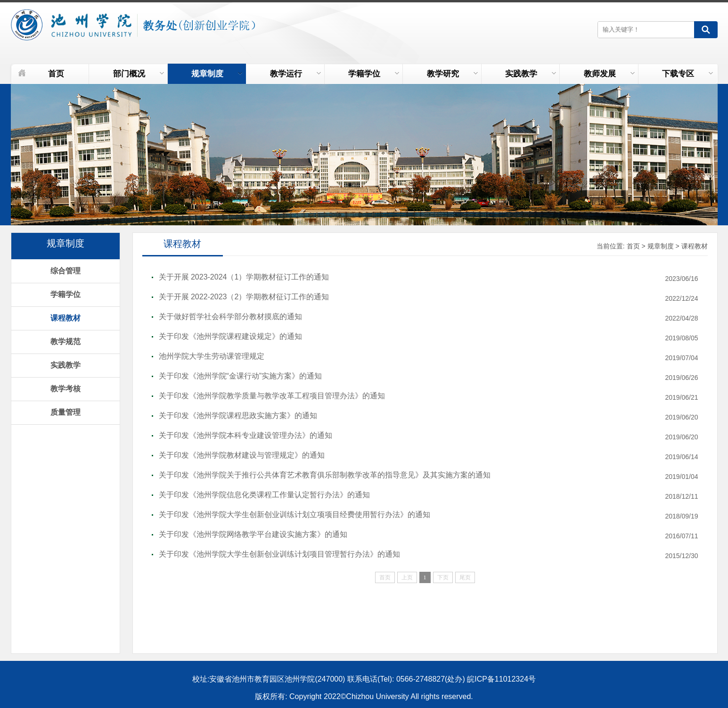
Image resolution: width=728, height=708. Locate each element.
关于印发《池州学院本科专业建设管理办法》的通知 (245, 435)
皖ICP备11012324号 (501, 679)
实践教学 (531, 74)
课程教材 (65, 318)
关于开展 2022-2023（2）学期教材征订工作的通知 (244, 297)
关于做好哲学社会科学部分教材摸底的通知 (230, 317)
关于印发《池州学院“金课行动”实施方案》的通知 (241, 376)
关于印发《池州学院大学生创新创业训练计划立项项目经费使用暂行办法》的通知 (294, 515)
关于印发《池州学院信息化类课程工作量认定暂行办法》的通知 (264, 495)
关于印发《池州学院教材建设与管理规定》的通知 (242, 455)
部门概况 (139, 74)
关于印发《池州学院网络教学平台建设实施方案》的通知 (253, 534)
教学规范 (65, 342)
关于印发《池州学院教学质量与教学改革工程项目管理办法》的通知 (272, 396)
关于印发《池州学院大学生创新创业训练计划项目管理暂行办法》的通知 (279, 554)
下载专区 (687, 74)
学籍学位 (374, 74)
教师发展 (609, 74)
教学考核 (65, 389)
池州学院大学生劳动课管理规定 (212, 356)
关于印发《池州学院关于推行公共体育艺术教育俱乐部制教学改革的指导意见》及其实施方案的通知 (325, 475)
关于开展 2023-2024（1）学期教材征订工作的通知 (244, 277)
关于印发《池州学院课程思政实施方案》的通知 (238, 416)
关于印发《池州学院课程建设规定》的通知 (230, 336)
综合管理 (65, 271)
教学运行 (295, 74)
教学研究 (452, 74)
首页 (56, 74)
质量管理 (65, 412)
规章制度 (217, 74)
